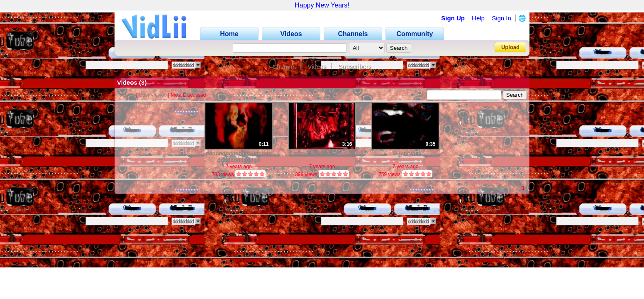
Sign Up (453, 18)
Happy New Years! (322, 5)
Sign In (501, 18)
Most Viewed (152, 95)
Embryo (405, 153)
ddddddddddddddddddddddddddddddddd (239, 157)
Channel (284, 67)
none (322, 153)
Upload (510, 47)
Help (478, 18)
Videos (317, 67)
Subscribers (355, 67)
